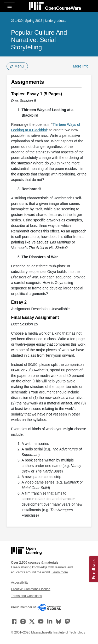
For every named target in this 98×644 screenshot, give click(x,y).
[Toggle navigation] (9, 6)
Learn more (60, 572)
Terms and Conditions (26, 596)
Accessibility (20, 583)
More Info (81, 66)
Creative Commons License (31, 589)
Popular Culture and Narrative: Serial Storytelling (39, 40)
